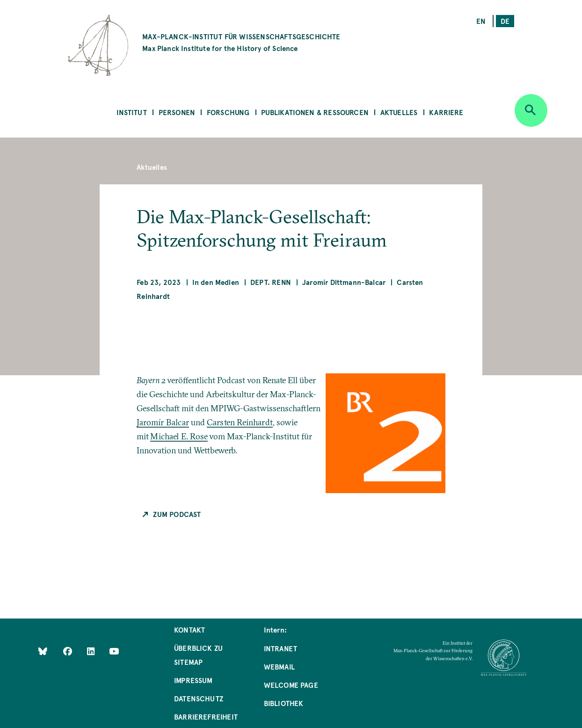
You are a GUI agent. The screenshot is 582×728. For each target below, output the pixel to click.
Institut (131, 112)
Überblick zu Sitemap (198, 655)
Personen (177, 112)
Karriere (446, 112)
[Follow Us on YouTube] (114, 651)
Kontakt (189, 630)
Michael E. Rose (179, 436)
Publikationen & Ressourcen (315, 112)
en (481, 21)
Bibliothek (284, 703)
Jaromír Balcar (163, 422)
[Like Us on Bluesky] (43, 651)
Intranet (280, 648)
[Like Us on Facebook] (69, 651)
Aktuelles (399, 112)
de (505, 21)
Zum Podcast (177, 514)
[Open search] (531, 110)
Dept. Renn (271, 282)
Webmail (279, 666)
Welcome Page (291, 685)
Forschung (228, 112)
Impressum (193, 680)
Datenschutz (199, 698)
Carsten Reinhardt (240, 422)
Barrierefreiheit (206, 717)
